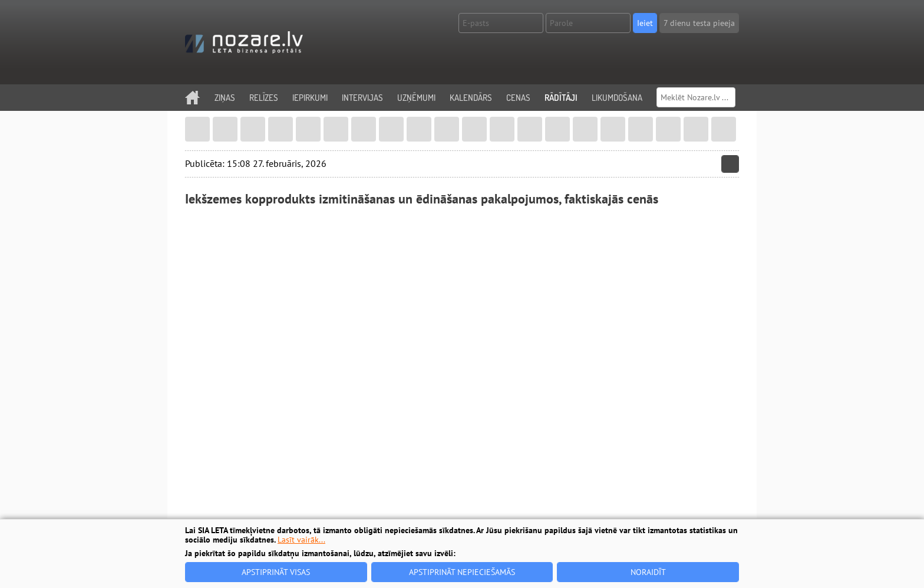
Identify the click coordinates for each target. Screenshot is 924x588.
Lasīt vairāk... (301, 540)
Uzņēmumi (416, 98)
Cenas (518, 98)
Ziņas (225, 98)
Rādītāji (561, 98)
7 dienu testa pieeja (699, 23)
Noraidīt (648, 572)
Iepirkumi (310, 98)
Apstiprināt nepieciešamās (462, 572)
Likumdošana (617, 98)
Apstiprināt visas (276, 572)
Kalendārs (471, 98)
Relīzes (264, 98)
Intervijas (362, 98)
